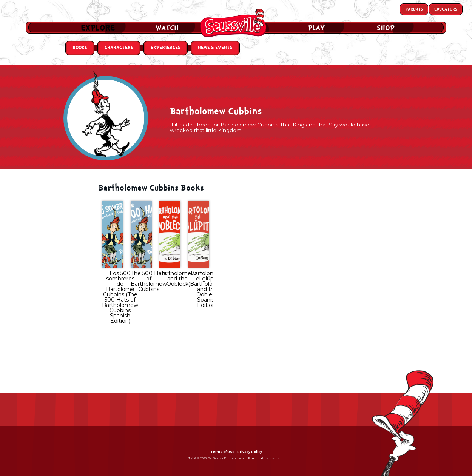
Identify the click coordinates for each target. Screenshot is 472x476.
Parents (414, 9)
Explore (98, 28)
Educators (446, 9)
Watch (167, 28)
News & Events (215, 48)
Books (80, 48)
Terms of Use (222, 452)
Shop (386, 28)
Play (316, 28)
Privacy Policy (250, 452)
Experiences (166, 48)
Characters (119, 48)
